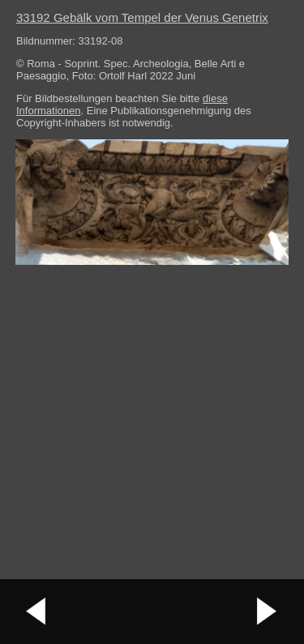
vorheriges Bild (36, 612)
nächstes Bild (268, 612)
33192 (142, 17)
